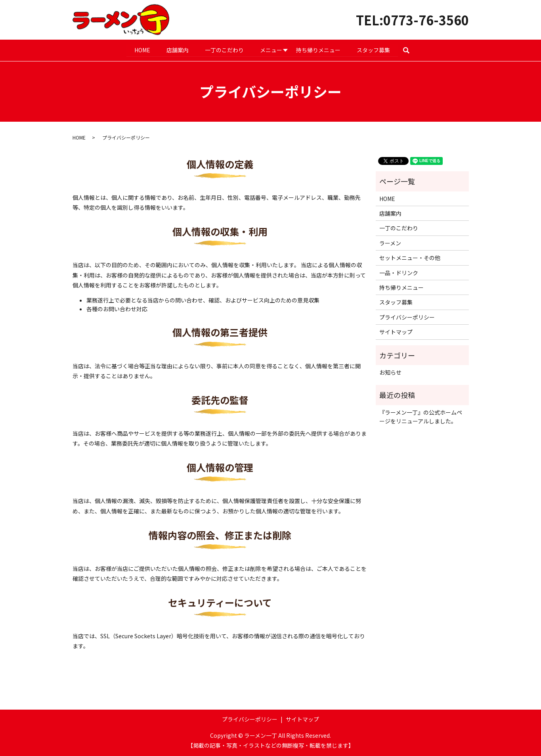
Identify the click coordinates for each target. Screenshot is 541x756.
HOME (141, 50)
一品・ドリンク (399, 272)
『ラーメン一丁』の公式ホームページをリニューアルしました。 (421, 416)
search (412, 50)
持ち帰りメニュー (319, 50)
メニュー (271, 50)
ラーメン (390, 243)
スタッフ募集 (374, 50)
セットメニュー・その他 (410, 258)
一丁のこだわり (224, 50)
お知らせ (390, 372)
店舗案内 (177, 50)
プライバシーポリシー (407, 317)
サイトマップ (396, 332)
